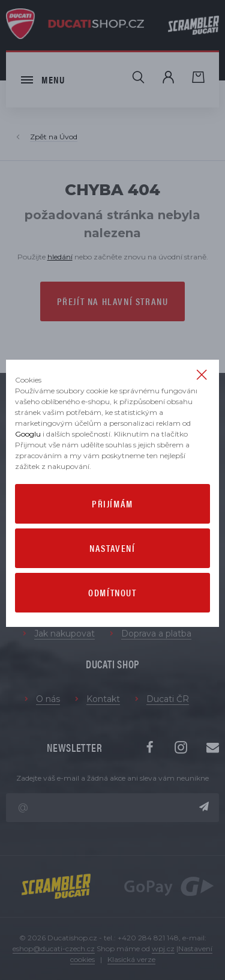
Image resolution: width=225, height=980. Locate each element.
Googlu (28, 434)
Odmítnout (112, 592)
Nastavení (112, 548)
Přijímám (112, 504)
